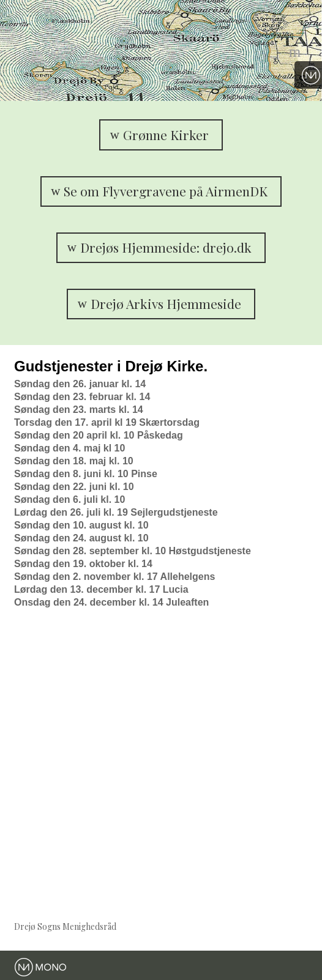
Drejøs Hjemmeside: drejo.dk (166, 247)
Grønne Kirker (166, 135)
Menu (296, 51)
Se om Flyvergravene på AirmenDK (166, 191)
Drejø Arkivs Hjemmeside (166, 303)
